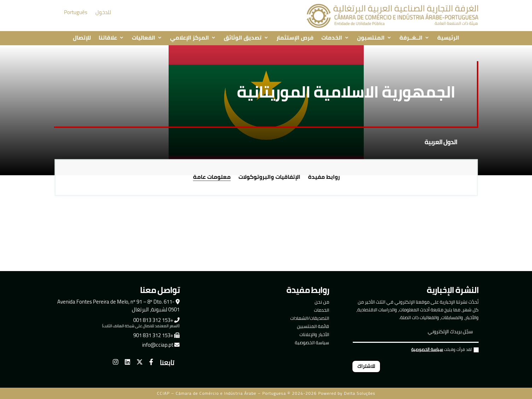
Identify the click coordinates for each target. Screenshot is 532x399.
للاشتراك (366, 366)
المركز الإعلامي (189, 38)
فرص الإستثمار (295, 38)
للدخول (103, 12)
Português (76, 12)
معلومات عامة (214, 177)
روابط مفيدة (321, 177)
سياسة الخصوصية (312, 342)
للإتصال (82, 38)
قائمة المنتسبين (313, 326)
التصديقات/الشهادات (310, 318)
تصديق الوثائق (243, 38)
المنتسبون (371, 38)
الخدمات (332, 38)
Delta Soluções (360, 393)
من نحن (322, 302)
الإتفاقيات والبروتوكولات (269, 177)
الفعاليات (144, 38)
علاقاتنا (108, 38)
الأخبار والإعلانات (314, 334)
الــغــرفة (411, 38)
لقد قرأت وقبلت (445, 350)
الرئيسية (448, 38)
